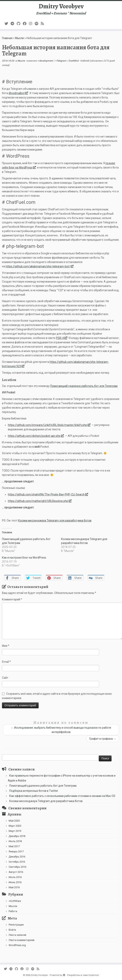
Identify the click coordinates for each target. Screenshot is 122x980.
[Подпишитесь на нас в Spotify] (38, 24)
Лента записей (17, 935)
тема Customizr (91, 975)
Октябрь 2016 (17, 862)
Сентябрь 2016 (17, 867)
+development (46, 61)
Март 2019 (15, 831)
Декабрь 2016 (17, 857)
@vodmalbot (19, 93)
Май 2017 (14, 846)
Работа (13, 911)
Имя (6, 646)
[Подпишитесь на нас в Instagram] (32, 24)
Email (6, 662)
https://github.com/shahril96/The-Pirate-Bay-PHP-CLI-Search (48, 494)
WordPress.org (17, 945)
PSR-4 (62, 338)
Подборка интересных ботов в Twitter (34, 791)
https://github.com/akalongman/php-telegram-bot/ (40, 266)
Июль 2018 (15, 841)
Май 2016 (14, 887)
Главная (7, 38)
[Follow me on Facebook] (26, 24)
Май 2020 (14, 821)
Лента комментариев (22, 940)
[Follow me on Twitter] (8, 24)
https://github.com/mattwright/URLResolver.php (40, 501)
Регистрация (16, 925)
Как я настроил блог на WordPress (24, 558)
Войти (12, 930)
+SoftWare (15, 901)
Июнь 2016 (15, 882)
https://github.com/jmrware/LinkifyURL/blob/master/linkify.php (49, 425)
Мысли (19, 38)
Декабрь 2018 (17, 836)
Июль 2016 (15, 877)
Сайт (5, 678)
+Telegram (61, 61)
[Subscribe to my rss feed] (44, 24)
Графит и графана (103, 739)
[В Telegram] (14, 24)
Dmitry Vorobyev (61, 6)
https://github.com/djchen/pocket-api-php (36, 436)
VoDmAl (85, 61)
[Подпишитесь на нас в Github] (20, 24)
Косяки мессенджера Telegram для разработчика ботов (55, 520)
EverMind (74, 61)
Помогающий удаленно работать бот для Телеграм (84, 386)
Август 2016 (16, 872)
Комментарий (12, 599)
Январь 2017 (16, 851)
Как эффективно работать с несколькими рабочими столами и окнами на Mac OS (62, 796)
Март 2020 (15, 826)
